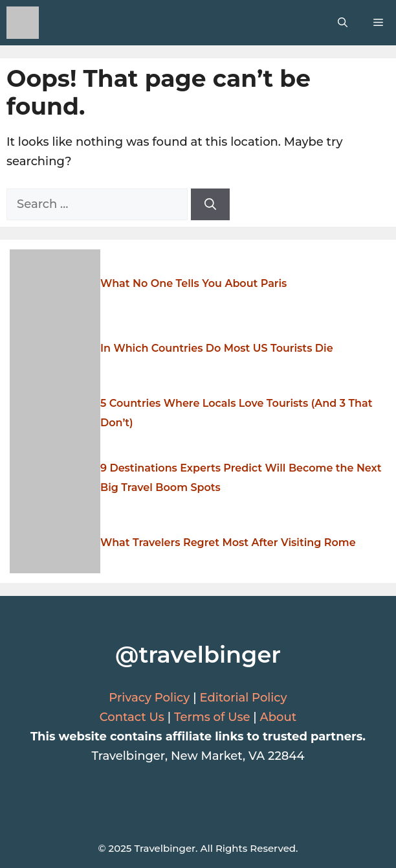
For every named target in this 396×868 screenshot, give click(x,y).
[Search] (210, 204)
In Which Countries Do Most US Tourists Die (217, 348)
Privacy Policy (149, 698)
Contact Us (132, 717)
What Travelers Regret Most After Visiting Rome (228, 542)
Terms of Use (212, 717)
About (279, 717)
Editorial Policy (243, 698)
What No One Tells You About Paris (193, 283)
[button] (343, 23)
